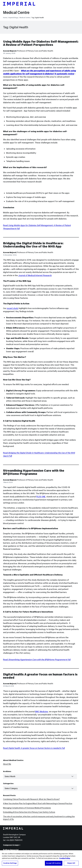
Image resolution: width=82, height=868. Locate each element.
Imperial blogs (13, 18)
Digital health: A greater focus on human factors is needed (40, 676)
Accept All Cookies (54, 865)
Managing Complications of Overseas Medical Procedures (27, 808)
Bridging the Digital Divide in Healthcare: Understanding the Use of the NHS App (33, 245)
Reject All (71, 865)
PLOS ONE (41, 497)
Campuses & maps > (12, 845)
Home (5, 18)
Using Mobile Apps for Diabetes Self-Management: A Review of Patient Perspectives (41, 43)
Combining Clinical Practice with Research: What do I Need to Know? (31, 799)
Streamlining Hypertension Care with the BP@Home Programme (34, 472)
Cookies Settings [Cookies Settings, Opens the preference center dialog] (10, 865)
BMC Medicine (42, 712)
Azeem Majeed (10, 51)
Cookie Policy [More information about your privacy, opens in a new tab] (65, 860)
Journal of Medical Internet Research (35, 275)
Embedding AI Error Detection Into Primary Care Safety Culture (29, 812)
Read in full (37, 660)
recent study (12, 308)
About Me (7, 764)
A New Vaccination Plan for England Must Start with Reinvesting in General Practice (38, 803)
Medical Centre (16, 12)
